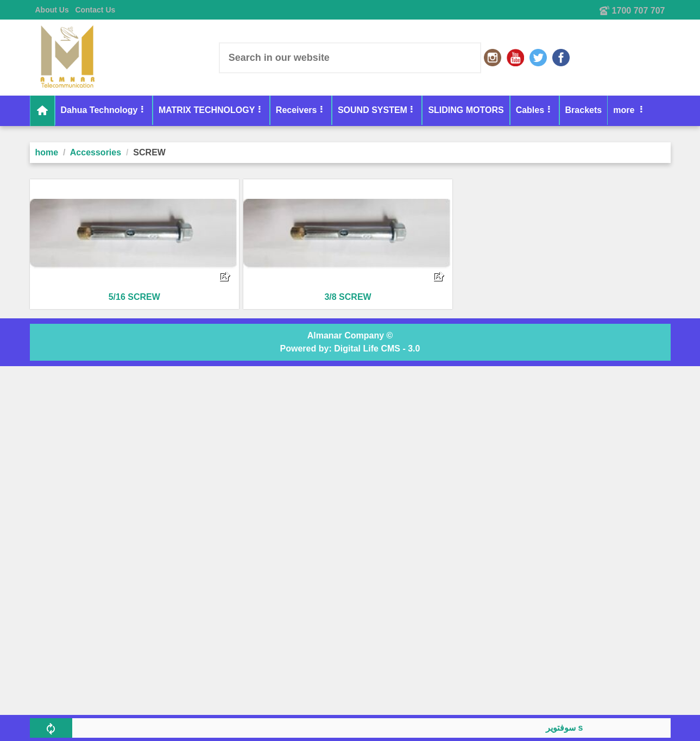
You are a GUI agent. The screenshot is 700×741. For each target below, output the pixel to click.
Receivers (297, 110)
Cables (530, 110)
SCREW (149, 152)
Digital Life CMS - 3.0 (377, 348)
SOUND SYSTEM (373, 110)
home (47, 152)
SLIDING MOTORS (466, 110)
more (577, 110)
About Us (52, 10)
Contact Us (95, 10)
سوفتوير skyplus (580, 728)
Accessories (96, 152)
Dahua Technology (99, 110)
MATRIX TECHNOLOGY (207, 110)
